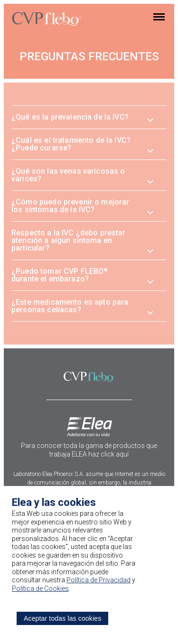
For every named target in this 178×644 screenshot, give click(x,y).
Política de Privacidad (98, 580)
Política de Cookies (40, 588)
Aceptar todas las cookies (62, 618)
